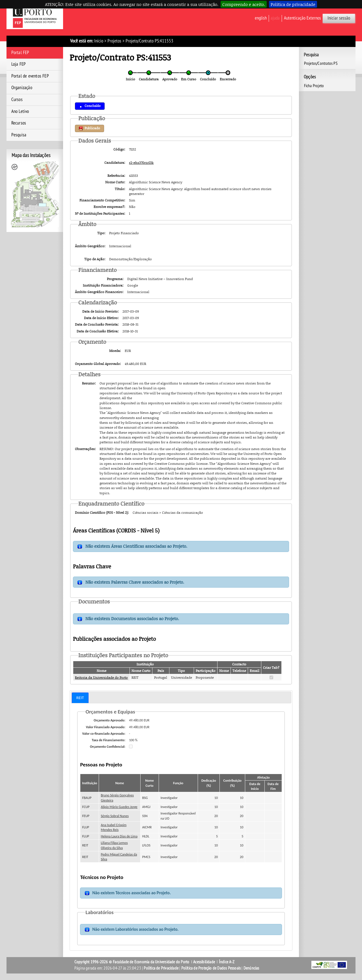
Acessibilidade (204, 962)
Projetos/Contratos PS (321, 63)
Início (99, 41)
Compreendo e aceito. (244, 4)
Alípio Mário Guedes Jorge (119, 807)
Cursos (17, 100)
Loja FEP (19, 64)
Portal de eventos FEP (30, 76)
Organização (22, 88)
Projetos (114, 41)
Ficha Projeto (314, 86)
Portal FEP (20, 53)
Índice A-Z (227, 962)
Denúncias (251, 968)
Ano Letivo (20, 111)
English (261, 18)
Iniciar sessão (339, 18)
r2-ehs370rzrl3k (141, 163)
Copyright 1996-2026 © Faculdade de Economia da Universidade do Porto (132, 962)
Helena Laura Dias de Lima (119, 836)
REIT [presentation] (80, 698)
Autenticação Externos (302, 18)
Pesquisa (19, 135)
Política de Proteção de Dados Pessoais (211, 968)
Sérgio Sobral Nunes (115, 816)
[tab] (80, 698)
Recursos (19, 123)
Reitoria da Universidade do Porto (101, 677)
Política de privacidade (293, 4)
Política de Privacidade (161, 968)
